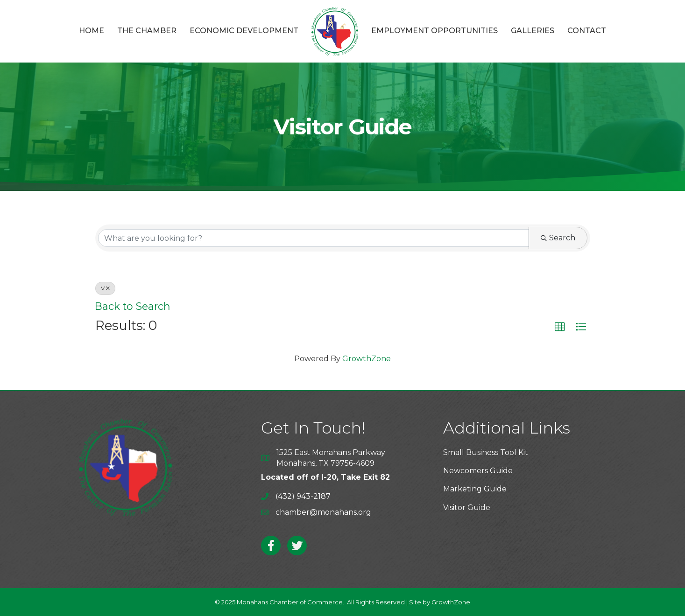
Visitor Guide (467, 507)
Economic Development (244, 31)
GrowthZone (367, 359)
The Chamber (147, 31)
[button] (560, 327)
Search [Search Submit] (558, 238)
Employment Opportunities (434, 31)
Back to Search (133, 306)
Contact (587, 31)
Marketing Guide (475, 489)
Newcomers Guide (478, 471)
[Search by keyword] (314, 238)
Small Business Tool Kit (486, 452)
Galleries (533, 31)
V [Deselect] (105, 288)
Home (92, 31)
